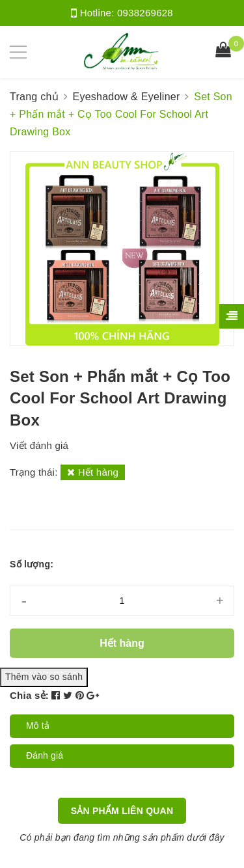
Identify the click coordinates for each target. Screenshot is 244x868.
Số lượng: (32, 564)
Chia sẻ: (29, 695)
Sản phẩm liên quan (122, 811)
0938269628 (145, 13)
